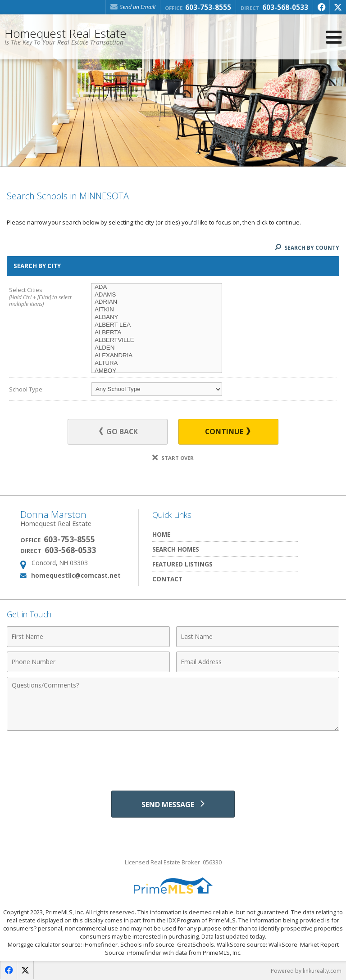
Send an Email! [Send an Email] (133, 7)
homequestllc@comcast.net (76, 575)
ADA (157, 287)
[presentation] (173, 757)
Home (161, 534)
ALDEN (157, 348)
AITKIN (157, 310)
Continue (228, 432)
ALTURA (157, 363)
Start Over (173, 458)
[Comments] (173, 704)
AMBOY (157, 371)
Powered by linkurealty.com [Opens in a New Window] (306, 971)
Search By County (307, 248)
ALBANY (157, 317)
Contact (167, 579)
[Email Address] (258, 662)
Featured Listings (182, 564)
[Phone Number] (88, 662)
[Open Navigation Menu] (334, 37)
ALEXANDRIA (157, 356)
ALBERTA (157, 333)
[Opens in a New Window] (321, 7)
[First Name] (88, 637)
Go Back (119, 432)
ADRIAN (157, 302)
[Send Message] (173, 804)
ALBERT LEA (157, 325)
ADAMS (157, 295)
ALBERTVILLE (157, 340)
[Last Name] (258, 637)
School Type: (26, 389)
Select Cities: (42, 297)
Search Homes (176, 549)
